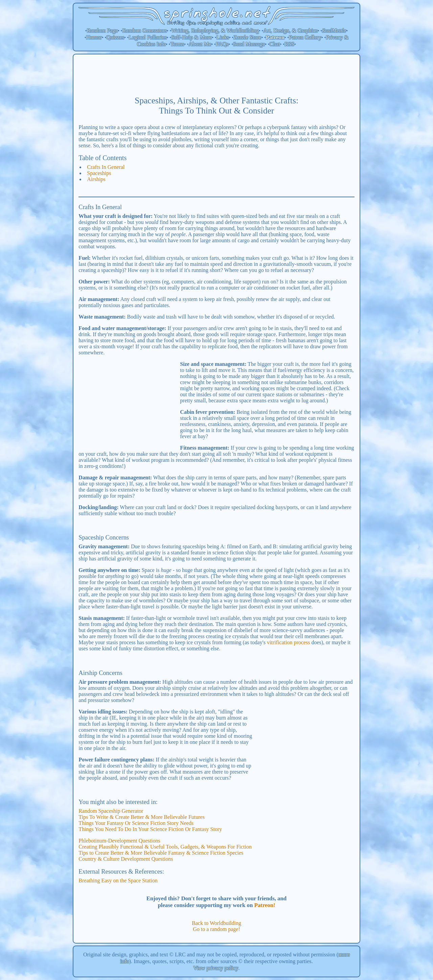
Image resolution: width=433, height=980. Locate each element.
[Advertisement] (216, 75)
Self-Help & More (191, 37)
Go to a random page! (216, 929)
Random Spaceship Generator (111, 811)
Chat (275, 44)
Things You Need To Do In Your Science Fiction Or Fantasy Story (150, 829)
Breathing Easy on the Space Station (118, 881)
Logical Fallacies (147, 37)
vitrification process (289, 642)
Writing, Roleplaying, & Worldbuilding (215, 31)
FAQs (222, 44)
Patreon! (265, 905)
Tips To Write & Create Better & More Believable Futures (142, 817)
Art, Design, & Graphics (290, 31)
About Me (200, 44)
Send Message (249, 44)
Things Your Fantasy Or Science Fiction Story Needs (136, 823)
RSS (289, 44)
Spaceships (99, 173)
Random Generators (145, 31)
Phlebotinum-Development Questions (119, 841)
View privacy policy (216, 968)
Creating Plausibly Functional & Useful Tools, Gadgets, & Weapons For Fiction (165, 847)
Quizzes (115, 37)
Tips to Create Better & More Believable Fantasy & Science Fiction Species (161, 853)
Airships (96, 179)
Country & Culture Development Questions (126, 859)
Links (223, 37)
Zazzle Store (247, 37)
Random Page (102, 31)
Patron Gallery (305, 37)
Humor (94, 37)
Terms (177, 44)
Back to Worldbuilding (216, 923)
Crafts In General (106, 167)
